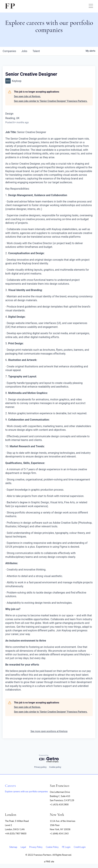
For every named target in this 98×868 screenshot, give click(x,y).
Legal (23, 847)
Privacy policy (40, 767)
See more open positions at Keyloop (49, 731)
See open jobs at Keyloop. (27, 96)
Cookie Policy (52, 847)
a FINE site (49, 862)
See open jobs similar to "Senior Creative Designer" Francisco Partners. (51, 101)
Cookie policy (55, 767)
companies (9, 51)
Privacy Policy (36, 847)
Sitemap (13, 847)
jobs (24, 51)
